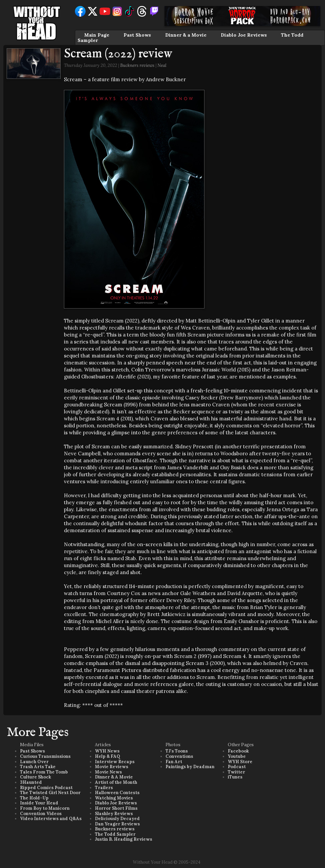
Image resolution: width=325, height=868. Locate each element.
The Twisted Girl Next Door (50, 793)
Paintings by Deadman (190, 767)
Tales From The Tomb (44, 772)
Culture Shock (35, 777)
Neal (162, 65)
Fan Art (174, 762)
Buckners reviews (137, 65)
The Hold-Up (34, 798)
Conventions (179, 756)
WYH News (107, 751)
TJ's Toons (177, 751)
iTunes (235, 777)
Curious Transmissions (45, 756)
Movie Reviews (112, 767)
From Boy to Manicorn (45, 808)
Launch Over (34, 762)
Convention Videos (41, 814)
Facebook (238, 751)
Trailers (104, 788)
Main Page (97, 35)
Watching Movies (114, 798)
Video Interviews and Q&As (51, 819)
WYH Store (240, 762)
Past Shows (137, 35)
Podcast (237, 767)
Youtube (237, 756)
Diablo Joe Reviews (244, 35)
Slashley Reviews (114, 814)
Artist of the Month (116, 782)
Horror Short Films (116, 808)
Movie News (108, 772)
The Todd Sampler (115, 834)
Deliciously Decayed (117, 819)
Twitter (236, 772)
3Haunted (31, 782)
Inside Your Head (39, 803)
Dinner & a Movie (186, 35)
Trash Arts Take (38, 767)
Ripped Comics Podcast (46, 788)
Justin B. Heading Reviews (124, 839)
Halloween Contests (117, 793)
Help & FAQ (108, 756)
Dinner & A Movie (114, 777)
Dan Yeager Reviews (117, 824)
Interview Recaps (115, 762)
